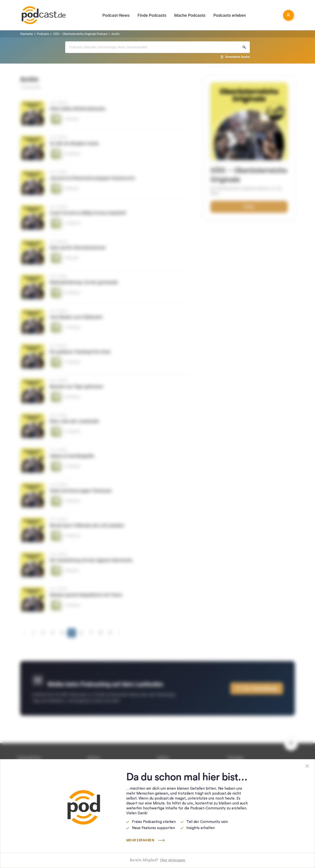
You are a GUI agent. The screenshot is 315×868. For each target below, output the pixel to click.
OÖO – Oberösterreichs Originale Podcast (80, 34)
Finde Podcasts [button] (152, 15)
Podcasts (43, 34)
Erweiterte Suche (238, 57)
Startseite (27, 34)
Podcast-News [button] (116, 15)
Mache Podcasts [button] (190, 15)
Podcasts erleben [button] (230, 15)
